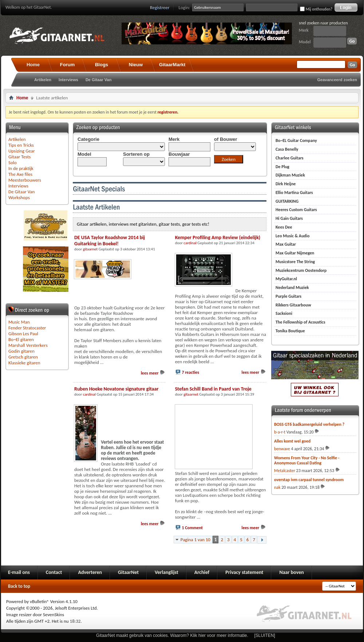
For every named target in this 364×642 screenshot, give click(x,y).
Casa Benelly (287, 149)
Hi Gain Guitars (289, 218)
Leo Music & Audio (292, 236)
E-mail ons (19, 572)
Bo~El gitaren (21, 339)
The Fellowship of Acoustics (300, 322)
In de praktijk (21, 168)
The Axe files (20, 174)
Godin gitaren (21, 351)
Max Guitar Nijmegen (295, 253)
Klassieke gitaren (24, 363)
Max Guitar (286, 244)
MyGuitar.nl (286, 279)
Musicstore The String (295, 262)
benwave (282, 449)
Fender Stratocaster (27, 328)
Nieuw (136, 65)
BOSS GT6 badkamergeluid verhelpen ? (309, 424)
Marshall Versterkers (28, 345)
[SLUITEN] (265, 635)
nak (277, 487)
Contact (54, 572)
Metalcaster (285, 471)
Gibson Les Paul (23, 334)
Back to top (19, 586)
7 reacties (190, 372)
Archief (202, 572)
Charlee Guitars (290, 158)
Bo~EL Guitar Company (296, 140)
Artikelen (43, 80)
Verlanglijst (167, 572)
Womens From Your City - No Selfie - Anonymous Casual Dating (307, 460)
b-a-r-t (280, 432)
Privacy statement (244, 572)
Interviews (68, 80)
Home (33, 65)
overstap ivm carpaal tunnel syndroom (309, 480)
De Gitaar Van (99, 80)
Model (305, 42)
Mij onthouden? (316, 9)
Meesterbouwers (25, 180)
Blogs (102, 65)
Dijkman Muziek (290, 175)
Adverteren (90, 572)
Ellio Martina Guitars (294, 193)
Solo (13, 163)
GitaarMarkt (172, 65)
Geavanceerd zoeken (337, 80)
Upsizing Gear (22, 151)
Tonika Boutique (290, 331)
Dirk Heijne (286, 184)
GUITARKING (287, 201)
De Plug (282, 167)
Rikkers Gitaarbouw (293, 305)
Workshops (19, 197)
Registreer (160, 7)
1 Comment (192, 528)
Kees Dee (284, 227)
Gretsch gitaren (23, 357)
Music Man (19, 322)
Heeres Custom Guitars (296, 210)
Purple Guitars (288, 296)
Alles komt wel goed (292, 441)
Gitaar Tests (19, 157)
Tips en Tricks (21, 145)
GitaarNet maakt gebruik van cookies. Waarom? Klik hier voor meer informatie (171, 635)
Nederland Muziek (292, 288)
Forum (67, 65)
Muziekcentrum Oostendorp (301, 270)
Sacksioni (284, 313)
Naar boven (291, 572)
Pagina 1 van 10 (195, 540)
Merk (304, 30)
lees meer (153, 373)
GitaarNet (128, 572)
